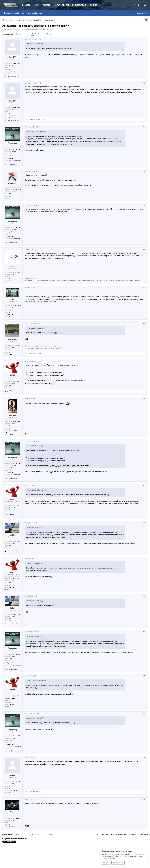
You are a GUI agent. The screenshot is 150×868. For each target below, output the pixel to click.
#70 (144, 399)
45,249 (14, 152)
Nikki (12, 776)
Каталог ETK (141, 13)
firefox (12, 266)
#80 (144, 800)
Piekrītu (106, 863)
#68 (144, 323)
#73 (144, 523)
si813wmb (12, 339)
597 (13, 820)
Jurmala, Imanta (14, 74)
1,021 (14, 424)
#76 (144, 632)
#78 (144, 714)
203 (13, 784)
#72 (144, 485)
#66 (144, 249)
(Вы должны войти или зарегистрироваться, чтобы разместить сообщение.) (122, 834)
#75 (144, 596)
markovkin (32, 391)
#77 (144, 676)
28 (10, 279)
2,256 (14, 383)
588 (13, 348)
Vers (12, 812)
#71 (144, 441)
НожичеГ (12, 183)
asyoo (12, 375)
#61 (144, 39)
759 (13, 275)
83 (10, 196)
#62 (144, 83)
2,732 (14, 192)
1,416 (14, 308)
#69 (144, 361)
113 (10, 156)
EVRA (10, 354)
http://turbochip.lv (13, 76)
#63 (144, 127)
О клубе (93, 5)
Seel (12, 300)
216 (13, 65)
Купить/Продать (62, 5)
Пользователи (79, 5)
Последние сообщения (14, 13)
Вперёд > (50, 34)
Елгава (11, 434)
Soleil (30, 353)
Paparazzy (12, 143)
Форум (38, 5)
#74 (144, 559)
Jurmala (11, 827)
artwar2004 (12, 57)
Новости (26, 5)
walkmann (32, 119)
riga (10, 793)
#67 (144, 288)
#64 (144, 171)
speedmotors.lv (30, 278)
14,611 (14, 543)
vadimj (43, 29)
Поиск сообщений (34, 13)
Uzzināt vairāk (118, 863)
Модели (47, 5)
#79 (144, 758)
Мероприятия (18, 29)
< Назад (18, 34)
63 (10, 312)
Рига (10, 281)
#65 (144, 205)
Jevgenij (12, 415)
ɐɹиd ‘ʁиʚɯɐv (13, 164)
